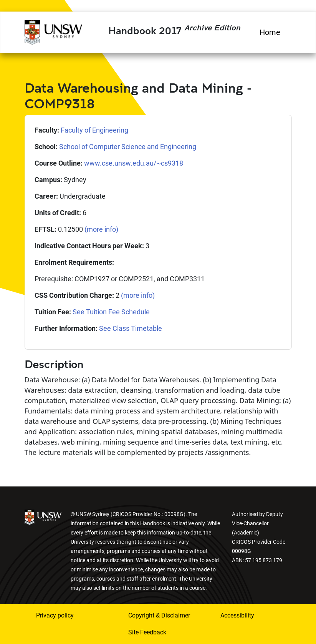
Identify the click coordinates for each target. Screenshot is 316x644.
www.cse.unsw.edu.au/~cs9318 (134, 163)
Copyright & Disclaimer (159, 615)
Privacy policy (55, 615)
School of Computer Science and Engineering (128, 147)
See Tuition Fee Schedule (111, 312)
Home (270, 32)
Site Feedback (147, 632)
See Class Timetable (131, 328)
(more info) (101, 229)
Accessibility (237, 615)
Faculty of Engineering (94, 130)
